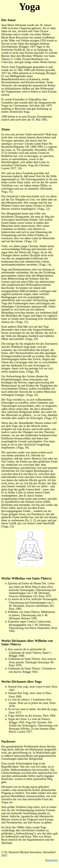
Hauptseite (51, 860)
